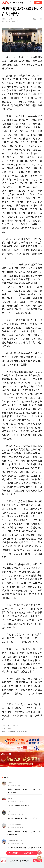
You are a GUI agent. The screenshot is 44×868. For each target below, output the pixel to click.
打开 (38, 3)
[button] (21, 771)
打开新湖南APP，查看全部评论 (22, 853)
